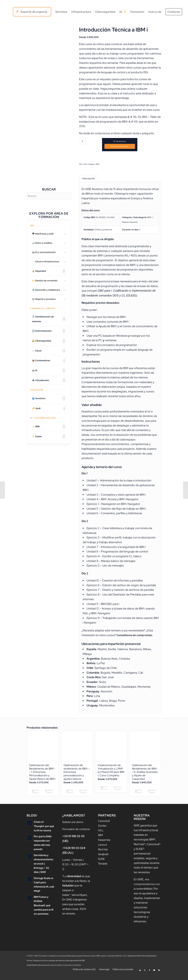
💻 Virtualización (49, 380)
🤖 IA (49, 371)
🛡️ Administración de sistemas (49, 319)
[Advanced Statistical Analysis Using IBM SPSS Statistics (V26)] (186, 490)
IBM (101, 842)
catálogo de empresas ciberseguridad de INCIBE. (67, 967)
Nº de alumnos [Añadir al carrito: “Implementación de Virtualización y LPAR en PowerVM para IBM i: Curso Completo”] (104, 795)
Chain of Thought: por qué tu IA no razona (44, 833)
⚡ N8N (49, 427)
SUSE (102, 865)
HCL (101, 837)
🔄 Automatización (49, 331)
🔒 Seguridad (49, 271)
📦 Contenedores (49, 361)
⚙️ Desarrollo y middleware (46, 290)
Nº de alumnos (120, 141)
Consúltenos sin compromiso (135, 636)
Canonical (104, 828)
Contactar (77, 972)
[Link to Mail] (159, 976)
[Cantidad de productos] (82, 141)
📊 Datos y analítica (42, 243)
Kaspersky (104, 846)
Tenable (103, 870)
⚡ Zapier (49, 437)
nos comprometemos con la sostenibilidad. (147, 891)
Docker (103, 832)
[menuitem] (32, 12)
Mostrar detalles (49, 798)
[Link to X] (145, 976)
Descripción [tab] (89, 179)
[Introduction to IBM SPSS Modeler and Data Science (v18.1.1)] (2, 490)
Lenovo (103, 851)
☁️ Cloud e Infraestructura (46, 262)
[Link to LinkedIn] (140, 976)
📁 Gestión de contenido (45, 281)
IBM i (98, 164)
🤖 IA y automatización (44, 252)
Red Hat (103, 856)
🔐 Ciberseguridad (49, 341)
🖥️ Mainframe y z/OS (43, 234)
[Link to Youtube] (154, 976)
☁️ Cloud (49, 351)
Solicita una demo (74, 829)
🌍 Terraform (49, 399)
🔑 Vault (49, 408)
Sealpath (104, 861)
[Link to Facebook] (150, 976)
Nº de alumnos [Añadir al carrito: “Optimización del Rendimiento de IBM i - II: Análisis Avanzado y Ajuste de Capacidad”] (138, 795)
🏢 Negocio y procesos (44, 299)
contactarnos (103, 133)
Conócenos (67, 972)
